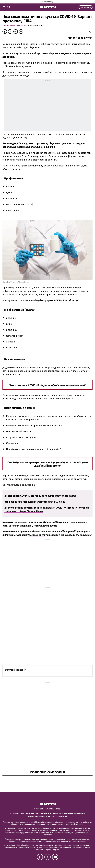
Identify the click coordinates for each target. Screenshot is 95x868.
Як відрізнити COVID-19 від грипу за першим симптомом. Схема (40, 496)
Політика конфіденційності (38, 813)
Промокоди (62, 817)
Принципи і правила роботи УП (41, 817)
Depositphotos (25, 282)
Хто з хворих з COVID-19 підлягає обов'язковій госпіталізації (47, 385)
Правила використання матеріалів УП (69, 813)
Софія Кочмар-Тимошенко (15, 25)
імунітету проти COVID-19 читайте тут (57, 300)
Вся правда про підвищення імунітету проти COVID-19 (35, 502)
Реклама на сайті (17, 813)
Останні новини (15, 670)
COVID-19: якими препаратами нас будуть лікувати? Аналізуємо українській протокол (48, 464)
